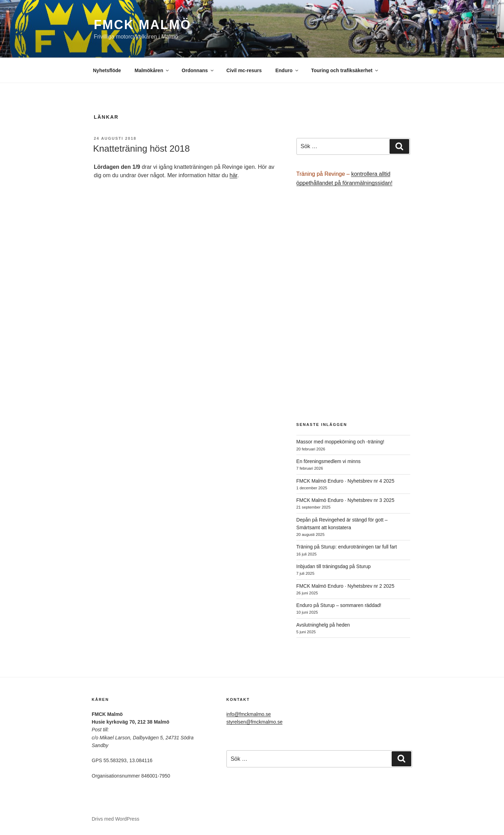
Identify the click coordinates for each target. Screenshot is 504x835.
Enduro (287, 70)
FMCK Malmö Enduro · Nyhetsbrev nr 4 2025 (345, 481)
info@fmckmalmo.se (249, 714)
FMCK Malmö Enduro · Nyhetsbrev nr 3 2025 (345, 500)
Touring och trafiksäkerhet (345, 70)
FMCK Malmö (143, 25)
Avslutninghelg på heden (323, 625)
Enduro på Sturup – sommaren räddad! (339, 605)
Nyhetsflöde (107, 70)
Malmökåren (152, 70)
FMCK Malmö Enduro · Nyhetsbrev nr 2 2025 (345, 586)
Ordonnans (198, 70)
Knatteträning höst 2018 (141, 149)
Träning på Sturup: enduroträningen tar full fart (347, 547)
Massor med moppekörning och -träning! (340, 442)
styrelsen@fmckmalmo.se (254, 722)
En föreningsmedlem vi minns (329, 461)
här (233, 175)
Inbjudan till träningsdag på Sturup (334, 566)
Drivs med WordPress (115, 819)
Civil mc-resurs (244, 70)
